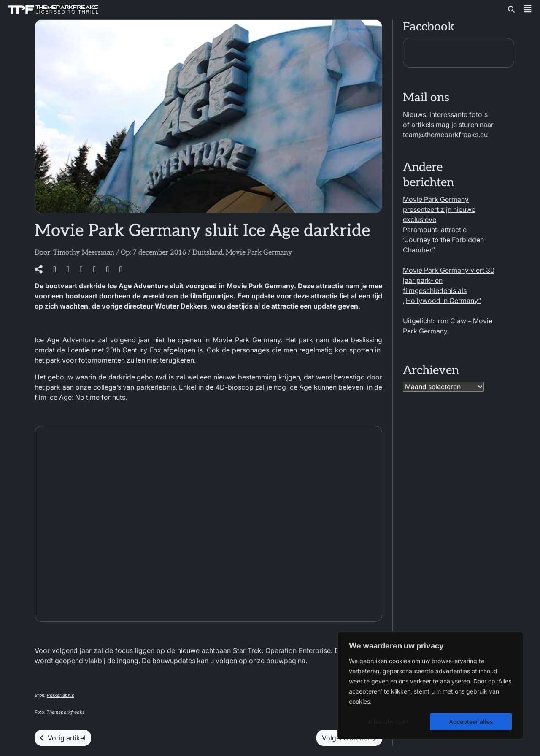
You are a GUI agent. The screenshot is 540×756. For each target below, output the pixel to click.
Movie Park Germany (259, 253)
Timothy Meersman (84, 253)
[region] (430, 686)
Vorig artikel (63, 738)
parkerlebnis (156, 387)
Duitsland (208, 253)
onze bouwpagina (277, 661)
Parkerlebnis (61, 695)
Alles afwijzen (388, 722)
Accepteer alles (471, 722)
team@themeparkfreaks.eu (445, 135)
